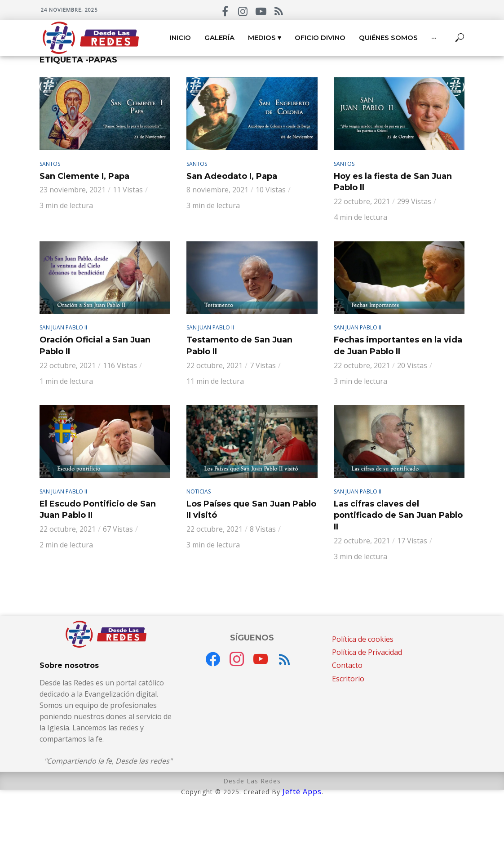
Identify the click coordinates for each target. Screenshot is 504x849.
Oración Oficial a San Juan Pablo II (95, 346)
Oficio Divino (320, 38)
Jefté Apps (302, 791)
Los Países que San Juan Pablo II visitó (251, 510)
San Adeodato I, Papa (232, 176)
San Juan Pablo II (63, 327)
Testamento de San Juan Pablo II (239, 346)
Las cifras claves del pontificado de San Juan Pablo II (398, 516)
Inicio (180, 38)
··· (434, 38)
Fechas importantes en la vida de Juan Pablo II (398, 346)
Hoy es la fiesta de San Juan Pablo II (393, 182)
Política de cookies (363, 639)
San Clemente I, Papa (84, 176)
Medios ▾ (265, 38)
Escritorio (348, 679)
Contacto (347, 665)
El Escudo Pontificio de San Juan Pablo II (98, 510)
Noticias (199, 491)
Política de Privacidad (367, 652)
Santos (50, 164)
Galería (219, 38)
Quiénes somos (388, 38)
